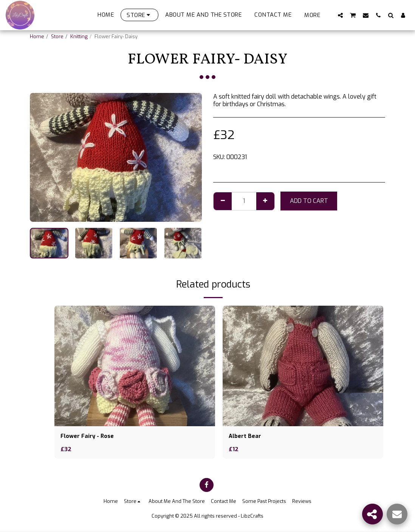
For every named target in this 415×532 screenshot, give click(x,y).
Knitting (79, 36)
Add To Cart (309, 201)
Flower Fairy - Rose (89, 437)
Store (57, 36)
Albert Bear (246, 437)
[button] (340, 15)
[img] (135, 366)
